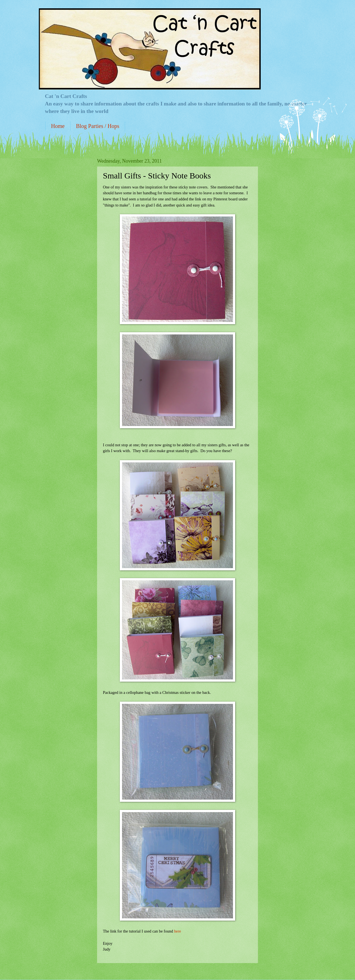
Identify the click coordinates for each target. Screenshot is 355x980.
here (178, 931)
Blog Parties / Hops (98, 126)
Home (58, 126)
